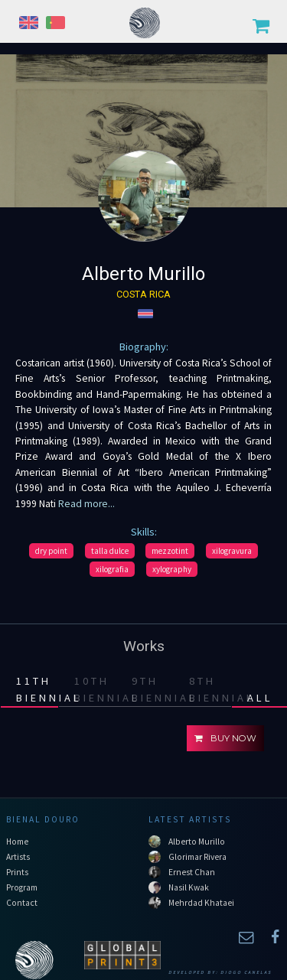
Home (17, 842)
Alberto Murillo (197, 842)
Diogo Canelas (246, 972)
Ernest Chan (192, 872)
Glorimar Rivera (197, 857)
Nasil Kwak (189, 887)
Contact (22, 903)
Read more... (85, 504)
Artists (18, 857)
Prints (17, 872)
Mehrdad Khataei (201, 903)
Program (22, 887)
